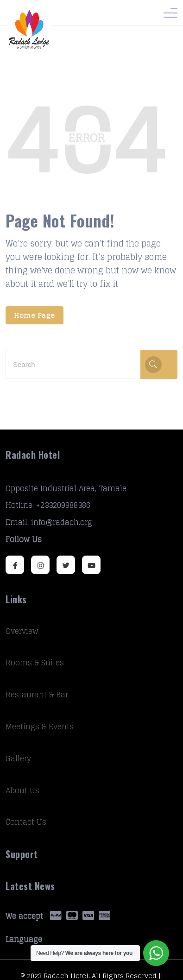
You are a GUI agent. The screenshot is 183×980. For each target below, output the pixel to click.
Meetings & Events (40, 727)
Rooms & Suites (35, 663)
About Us (22, 790)
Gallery (18, 759)
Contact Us (26, 822)
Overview (22, 631)
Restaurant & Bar (37, 695)
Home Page (35, 315)
